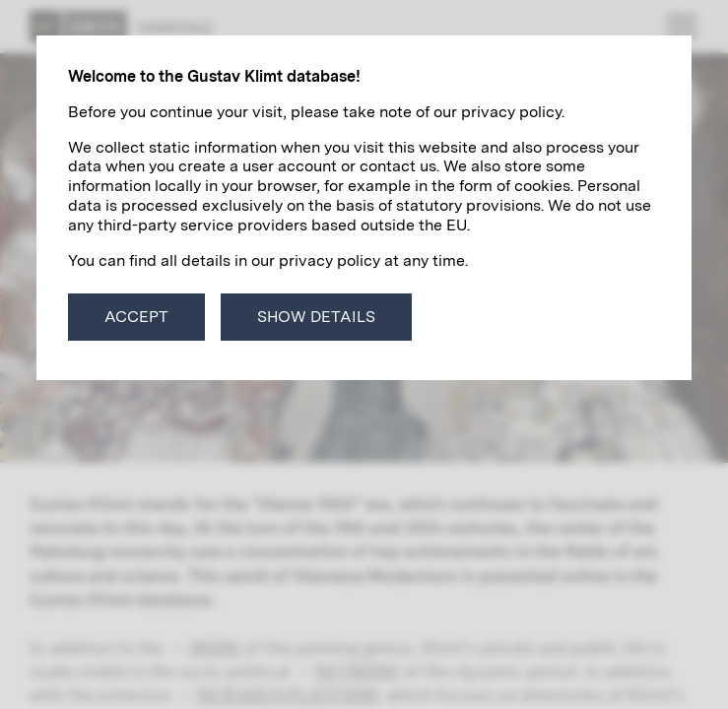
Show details (316, 317)
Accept (136, 317)
